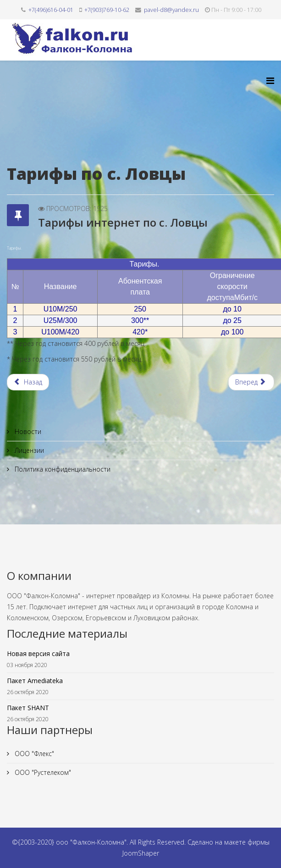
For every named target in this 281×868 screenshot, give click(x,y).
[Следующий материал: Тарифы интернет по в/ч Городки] (251, 382)
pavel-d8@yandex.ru (171, 10)
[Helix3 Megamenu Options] (270, 81)
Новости (27, 431)
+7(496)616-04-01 (51, 10)
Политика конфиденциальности (62, 469)
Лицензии (28, 450)
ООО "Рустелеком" (42, 772)
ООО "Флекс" (33, 754)
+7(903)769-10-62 (107, 10)
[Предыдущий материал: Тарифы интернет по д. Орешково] (28, 382)
